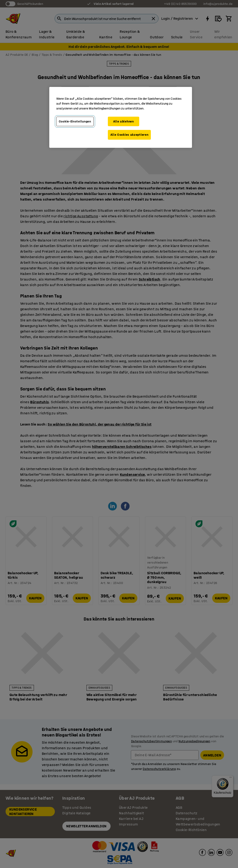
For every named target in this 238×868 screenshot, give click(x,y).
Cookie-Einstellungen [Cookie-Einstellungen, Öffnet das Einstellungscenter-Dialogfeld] (75, 121)
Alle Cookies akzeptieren (129, 135)
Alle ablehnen (124, 121)
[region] (121, 117)
